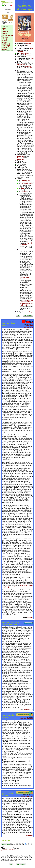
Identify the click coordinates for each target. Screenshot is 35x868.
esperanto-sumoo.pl (26, 719)
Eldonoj (4, 33)
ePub (23, 68)
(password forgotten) (8, 850)
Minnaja (30, 617)
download (20, 156)
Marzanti (20, 52)
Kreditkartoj (6, 44)
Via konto (5, 37)
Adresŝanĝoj (6, 46)
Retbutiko (5, 32)
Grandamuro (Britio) (24, 278)
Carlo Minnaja (26, 180)
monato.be (29, 326)
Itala (31, 49)
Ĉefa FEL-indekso (6, 29)
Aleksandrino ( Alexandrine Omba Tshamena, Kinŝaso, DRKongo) (27, 303)
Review (19, 179)
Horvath (20, 47)
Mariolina (24, 192)
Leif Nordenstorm (27, 184)
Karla (23, 188)
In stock (28, 55)
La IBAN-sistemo (5, 41)
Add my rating (27, 312)
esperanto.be (29, 327)
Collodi (29, 44)
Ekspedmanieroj (7, 35)
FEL (31, 53)
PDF (31, 68)
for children (25, 53)
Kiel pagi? (5, 39)
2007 (32, 58)
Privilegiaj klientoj (5, 48)
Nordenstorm (28, 709)
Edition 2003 (21, 65)
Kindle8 (28, 66)
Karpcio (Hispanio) (26, 244)
